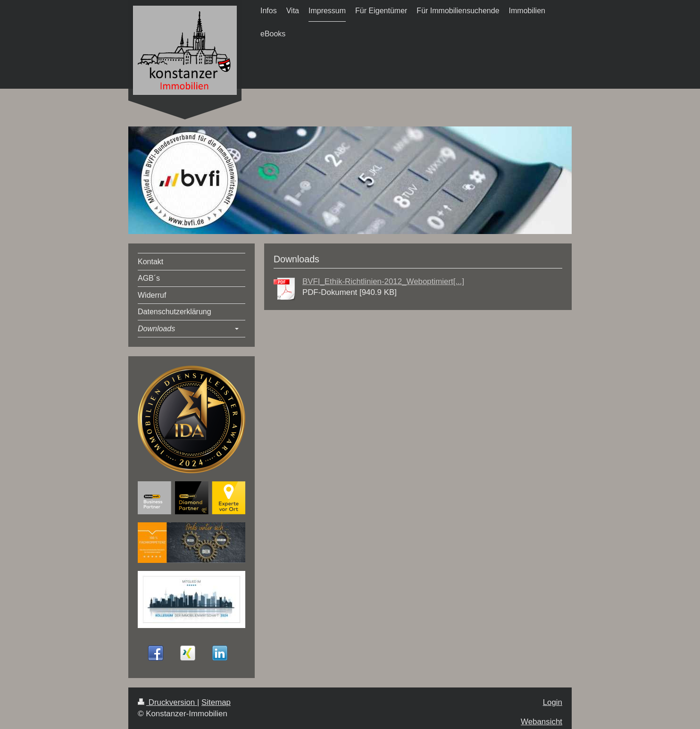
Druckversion (167, 702)
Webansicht (542, 722)
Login (553, 702)
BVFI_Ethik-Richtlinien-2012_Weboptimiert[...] (383, 281)
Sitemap (216, 702)
